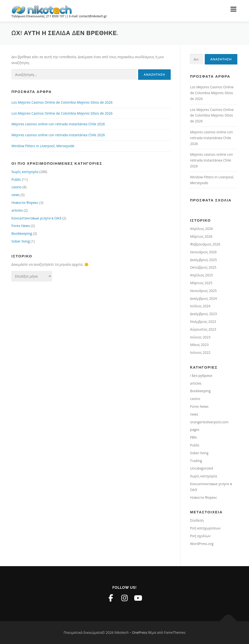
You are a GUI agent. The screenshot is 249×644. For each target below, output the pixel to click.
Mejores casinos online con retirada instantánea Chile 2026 (58, 124)
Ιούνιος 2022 (200, 352)
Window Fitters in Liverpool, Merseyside (43, 146)
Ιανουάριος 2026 (203, 252)
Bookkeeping (22, 233)
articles (17, 210)
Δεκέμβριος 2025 (203, 260)
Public (16, 179)
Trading (196, 461)
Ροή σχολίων (200, 536)
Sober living (21, 241)
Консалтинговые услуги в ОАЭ (36, 218)
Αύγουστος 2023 (203, 329)
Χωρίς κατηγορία (25, 172)
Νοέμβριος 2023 (203, 322)
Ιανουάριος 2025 (203, 291)
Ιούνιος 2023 (200, 337)
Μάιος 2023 (199, 345)
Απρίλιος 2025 (201, 275)
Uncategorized (201, 468)
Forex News (21, 226)
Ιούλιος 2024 (200, 306)
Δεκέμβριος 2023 (203, 314)
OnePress (140, 632)
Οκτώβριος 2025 (203, 267)
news (16, 195)
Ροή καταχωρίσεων (205, 528)
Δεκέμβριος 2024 (203, 298)
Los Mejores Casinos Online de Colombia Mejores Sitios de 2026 (62, 102)
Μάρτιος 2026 (201, 236)
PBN (193, 437)
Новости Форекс (25, 203)
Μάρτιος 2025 (201, 283)
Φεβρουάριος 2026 (205, 244)
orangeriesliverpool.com (209, 422)
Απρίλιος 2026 (201, 229)
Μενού (233, 9)
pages (195, 430)
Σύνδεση (197, 520)
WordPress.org (202, 544)
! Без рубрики (201, 376)
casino (17, 187)
